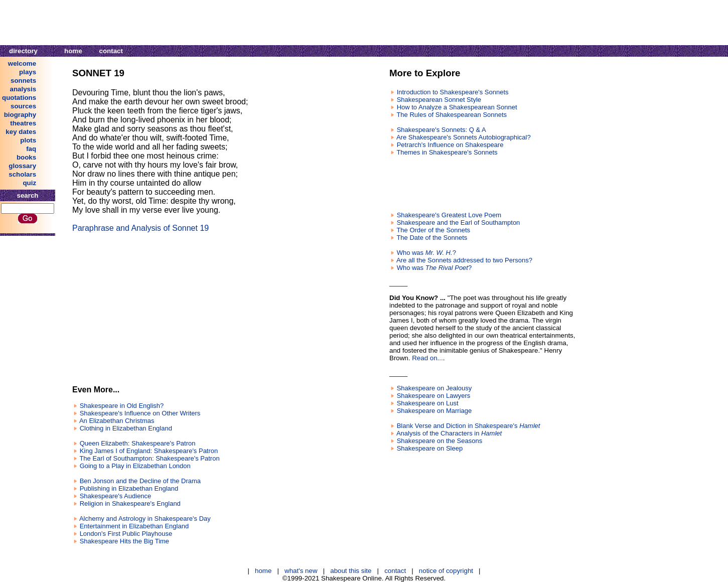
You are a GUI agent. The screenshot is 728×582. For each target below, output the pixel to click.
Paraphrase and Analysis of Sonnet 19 (140, 228)
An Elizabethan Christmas (117, 421)
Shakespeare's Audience (116, 496)
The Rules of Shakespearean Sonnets (452, 115)
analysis (23, 89)
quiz (29, 183)
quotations (19, 98)
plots (28, 140)
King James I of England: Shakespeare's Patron (149, 451)
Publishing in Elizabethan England (129, 488)
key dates (21, 132)
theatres (23, 123)
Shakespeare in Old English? (122, 406)
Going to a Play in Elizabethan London (135, 466)
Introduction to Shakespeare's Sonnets (453, 92)
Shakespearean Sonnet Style (439, 100)
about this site (351, 571)
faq (31, 149)
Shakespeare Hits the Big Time (124, 541)
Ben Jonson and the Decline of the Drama (140, 481)
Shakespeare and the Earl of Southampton (459, 223)
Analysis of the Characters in (449, 433)
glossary (22, 166)
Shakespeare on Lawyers (434, 396)
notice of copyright (446, 571)
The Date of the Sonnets (432, 238)
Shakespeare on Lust (428, 403)
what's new (301, 571)
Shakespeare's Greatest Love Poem (449, 215)
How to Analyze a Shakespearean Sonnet (457, 107)
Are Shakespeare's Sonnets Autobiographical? (464, 137)
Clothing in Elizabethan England (126, 428)
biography (20, 115)
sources (23, 106)
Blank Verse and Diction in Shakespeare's (469, 426)
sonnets (23, 81)
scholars (22, 174)
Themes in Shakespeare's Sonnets (447, 152)
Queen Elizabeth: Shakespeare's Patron (138, 443)
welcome (22, 63)
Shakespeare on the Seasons (440, 441)
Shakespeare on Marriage (434, 411)
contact (111, 51)
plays (28, 72)
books (26, 157)
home (73, 51)
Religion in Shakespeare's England (130, 503)
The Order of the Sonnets (433, 230)
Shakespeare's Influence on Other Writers (140, 413)
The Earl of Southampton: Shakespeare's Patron (149, 458)
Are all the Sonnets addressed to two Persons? (464, 260)
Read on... (427, 358)
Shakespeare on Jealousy (434, 388)
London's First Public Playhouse (126, 534)
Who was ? (426, 253)
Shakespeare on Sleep (430, 448)
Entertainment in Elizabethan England (134, 526)
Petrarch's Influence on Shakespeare (450, 145)
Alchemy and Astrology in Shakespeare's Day (145, 519)
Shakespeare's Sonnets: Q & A (442, 130)
